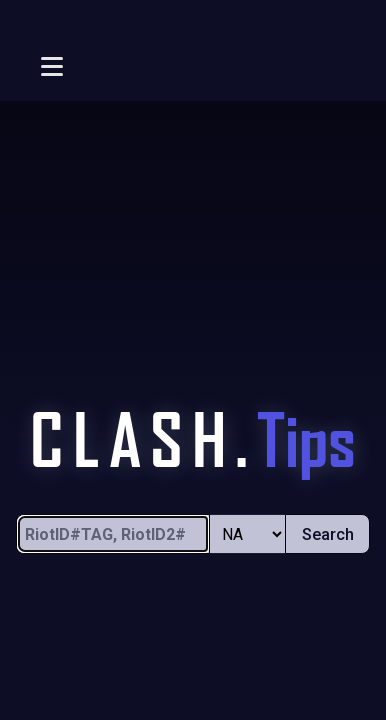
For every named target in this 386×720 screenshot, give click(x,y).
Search (328, 534)
